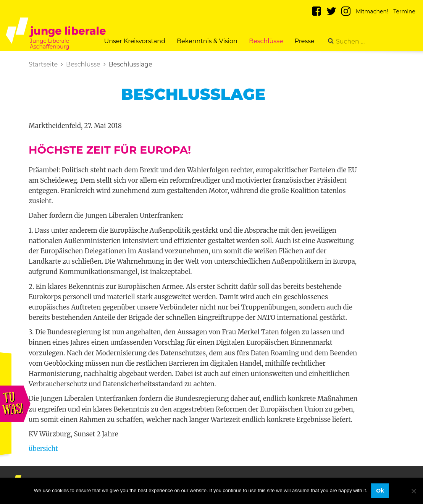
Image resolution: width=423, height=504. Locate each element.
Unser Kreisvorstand (135, 41)
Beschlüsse (266, 41)
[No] (413, 491)
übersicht (43, 449)
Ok (380, 491)
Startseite (43, 64)
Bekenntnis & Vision (207, 41)
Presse (305, 41)
